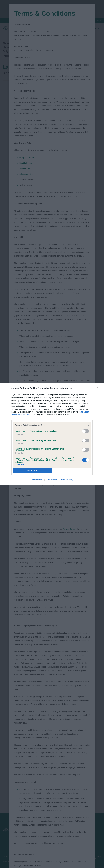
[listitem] (52, 425)
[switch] (86, 431)
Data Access (52, 480)
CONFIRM (32, 470)
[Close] (99, 388)
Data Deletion (37, 480)
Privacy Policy (67, 480)
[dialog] (52, 434)
